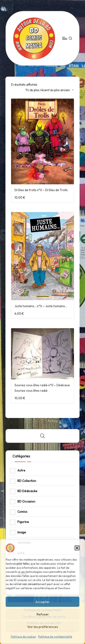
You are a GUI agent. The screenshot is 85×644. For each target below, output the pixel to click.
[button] (77, 548)
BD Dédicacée (27, 491)
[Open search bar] (42, 436)
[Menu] (64, 38)
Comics (22, 512)
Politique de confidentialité (55, 637)
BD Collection (27, 481)
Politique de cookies (23, 637)
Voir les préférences (43, 627)
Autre (21, 470)
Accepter (43, 602)
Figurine (23, 522)
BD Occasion (26, 501)
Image (22, 532)
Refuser (43, 614)
